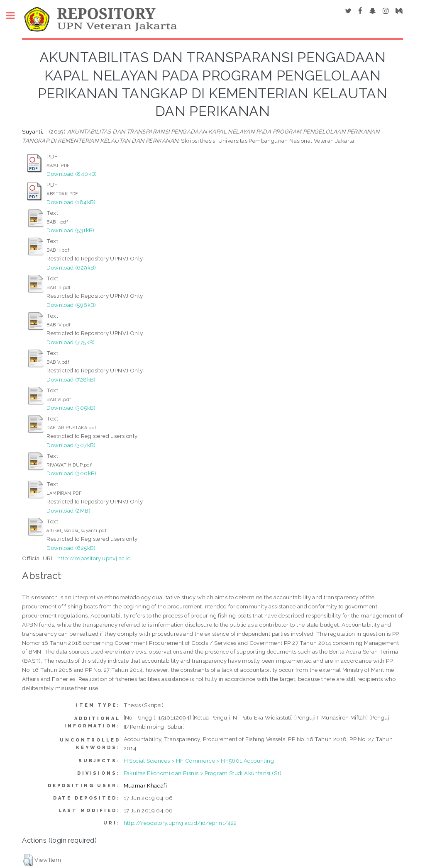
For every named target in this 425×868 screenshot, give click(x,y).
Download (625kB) (71, 548)
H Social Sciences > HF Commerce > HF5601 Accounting (199, 761)
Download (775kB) (71, 342)
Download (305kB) (71, 408)
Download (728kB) (71, 379)
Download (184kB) (71, 202)
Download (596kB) (71, 305)
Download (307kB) (71, 445)
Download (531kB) (70, 230)
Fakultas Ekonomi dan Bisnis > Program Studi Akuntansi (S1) (203, 773)
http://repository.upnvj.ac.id (94, 558)
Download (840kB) (72, 174)
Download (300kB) (71, 473)
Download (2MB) (68, 511)
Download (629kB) (71, 267)
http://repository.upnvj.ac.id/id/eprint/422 (180, 823)
